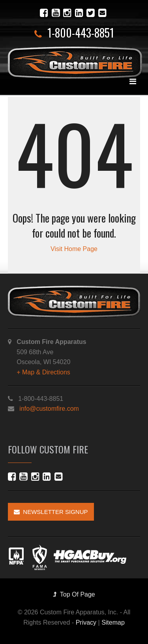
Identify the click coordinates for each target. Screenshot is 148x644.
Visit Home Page (74, 249)
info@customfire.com (49, 409)
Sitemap (113, 622)
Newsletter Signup (51, 512)
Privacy (86, 622)
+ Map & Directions (43, 372)
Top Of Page (74, 594)
